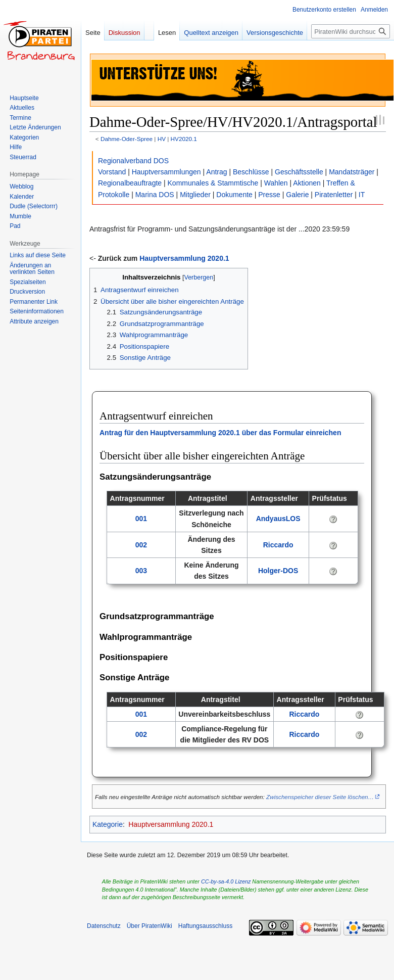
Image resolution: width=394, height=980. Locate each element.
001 (141, 519)
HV (162, 139)
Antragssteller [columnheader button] (274, 498)
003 (141, 571)
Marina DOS (155, 195)
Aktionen (307, 183)
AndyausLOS (278, 519)
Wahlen (276, 183)
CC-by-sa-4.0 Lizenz (226, 881)
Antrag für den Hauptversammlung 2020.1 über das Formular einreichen (220, 433)
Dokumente (234, 195)
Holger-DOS (278, 571)
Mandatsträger (352, 172)
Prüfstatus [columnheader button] (330, 498)
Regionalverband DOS (133, 161)
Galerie (297, 195)
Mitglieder (195, 195)
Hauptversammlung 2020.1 (184, 258)
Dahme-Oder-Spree (127, 139)
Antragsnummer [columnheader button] (137, 498)
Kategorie (108, 824)
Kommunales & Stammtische (213, 183)
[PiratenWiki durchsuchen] (351, 31)
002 (141, 545)
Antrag (216, 172)
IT (362, 195)
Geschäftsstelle (299, 172)
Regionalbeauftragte (130, 183)
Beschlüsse (251, 172)
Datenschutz (104, 926)
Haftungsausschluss (205, 926)
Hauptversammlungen (166, 172)
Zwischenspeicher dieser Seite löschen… (320, 797)
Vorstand (112, 172)
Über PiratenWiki (150, 926)
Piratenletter (334, 195)
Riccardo (278, 545)
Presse (269, 195)
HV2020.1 (184, 139)
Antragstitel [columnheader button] (208, 498)
